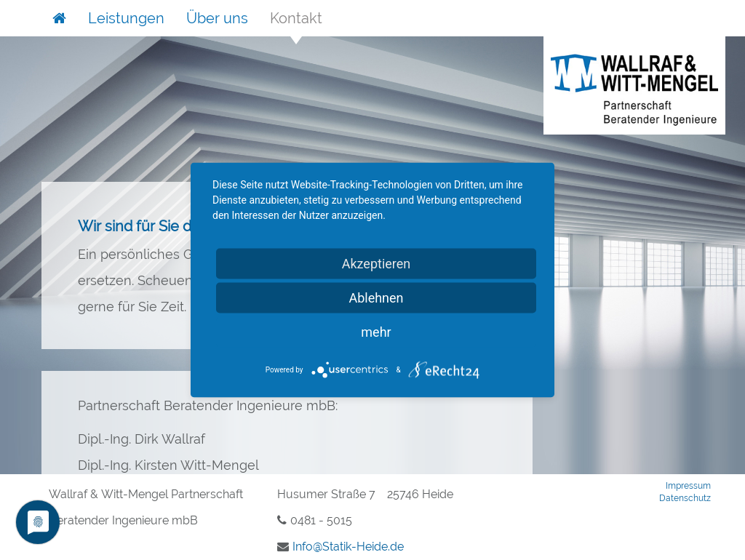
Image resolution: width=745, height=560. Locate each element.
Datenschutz (685, 498)
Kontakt (296, 18)
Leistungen (126, 18)
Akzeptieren (377, 264)
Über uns (217, 18)
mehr (376, 332)
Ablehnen (376, 298)
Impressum (688, 486)
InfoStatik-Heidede (348, 547)
